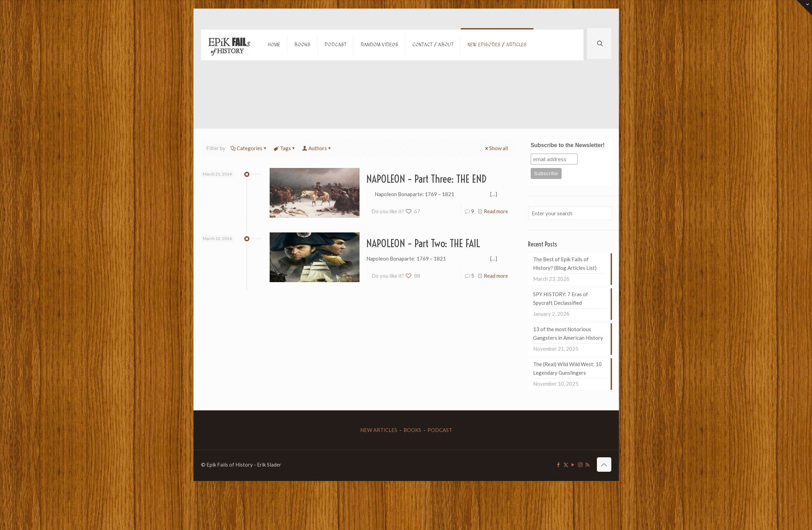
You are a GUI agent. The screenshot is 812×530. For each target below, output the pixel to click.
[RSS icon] (587, 465)
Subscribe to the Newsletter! (568, 145)
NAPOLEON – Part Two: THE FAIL (423, 243)
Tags (285, 148)
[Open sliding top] (804, 8)
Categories (249, 148)
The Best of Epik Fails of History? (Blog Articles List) (565, 263)
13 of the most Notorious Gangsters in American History (568, 333)
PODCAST (440, 430)
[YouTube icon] (573, 465)
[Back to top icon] (604, 465)
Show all (496, 148)
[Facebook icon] (559, 465)
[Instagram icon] (580, 465)
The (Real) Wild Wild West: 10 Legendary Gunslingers (567, 368)
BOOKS (412, 430)
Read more (496, 211)
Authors (317, 148)
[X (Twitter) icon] (566, 465)
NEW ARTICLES (379, 430)
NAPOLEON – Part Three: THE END (426, 179)
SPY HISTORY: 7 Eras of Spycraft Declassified (561, 298)
